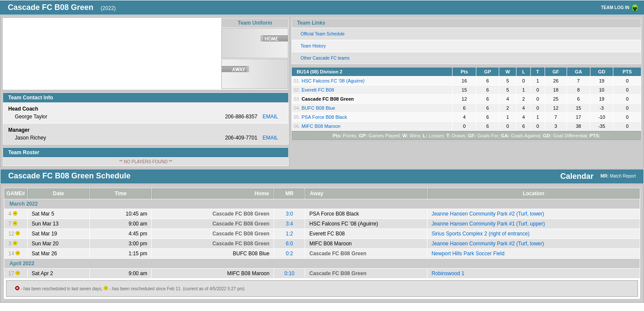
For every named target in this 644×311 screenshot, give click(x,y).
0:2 (289, 254)
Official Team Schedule (322, 34)
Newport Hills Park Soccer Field (468, 254)
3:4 (289, 224)
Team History (313, 46)
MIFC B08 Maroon (321, 126)
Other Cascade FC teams (325, 58)
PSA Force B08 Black (324, 117)
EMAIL (270, 117)
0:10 (289, 273)
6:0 (289, 244)
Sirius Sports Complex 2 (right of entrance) (480, 234)
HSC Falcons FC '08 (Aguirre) (333, 81)
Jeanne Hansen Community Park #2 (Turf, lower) (488, 214)
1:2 (289, 234)
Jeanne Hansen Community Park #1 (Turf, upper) (488, 224)
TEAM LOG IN (615, 8)
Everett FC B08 (318, 90)
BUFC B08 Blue (319, 108)
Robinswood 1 (448, 273)
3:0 (289, 214)
